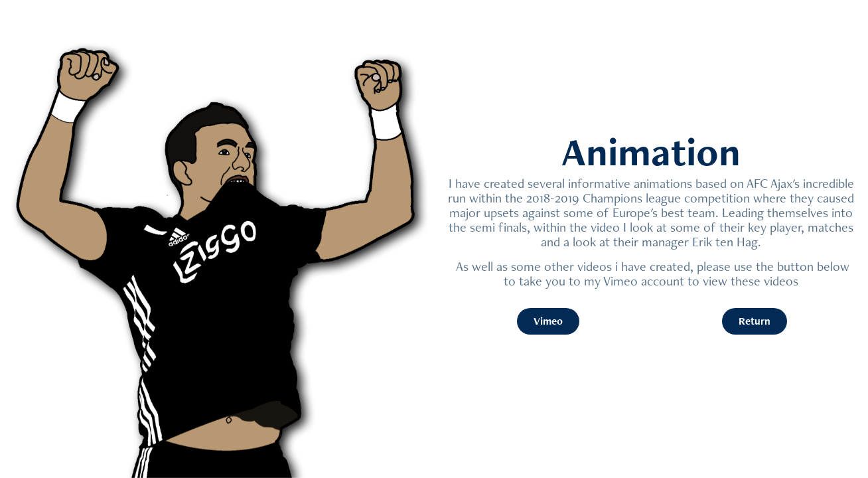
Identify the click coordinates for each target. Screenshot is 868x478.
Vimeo (548, 321)
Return (755, 321)
